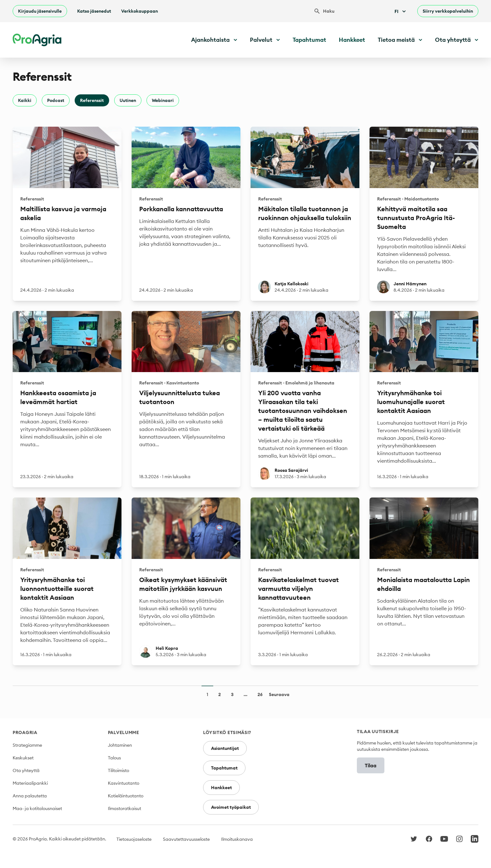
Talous (114, 758)
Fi (401, 11)
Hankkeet (352, 40)
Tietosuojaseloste (134, 839)
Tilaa (371, 765)
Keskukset (23, 758)
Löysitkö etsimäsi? (227, 732)
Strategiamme (27, 745)
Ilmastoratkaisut (124, 808)
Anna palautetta (30, 796)
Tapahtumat (309, 40)
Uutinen (128, 100)
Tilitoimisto (118, 770)
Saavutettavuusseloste (186, 839)
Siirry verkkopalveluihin (448, 11)
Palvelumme (124, 732)
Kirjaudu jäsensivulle (40, 11)
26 (260, 694)
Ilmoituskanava (237, 839)
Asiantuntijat (225, 748)
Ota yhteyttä (26, 770)
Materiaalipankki (30, 783)
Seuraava (279, 694)
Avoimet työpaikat (231, 807)
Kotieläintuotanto (126, 796)
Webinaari (163, 100)
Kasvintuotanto (124, 783)
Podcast (56, 100)
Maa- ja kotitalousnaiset (37, 808)
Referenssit (92, 100)
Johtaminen (120, 745)
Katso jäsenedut (94, 11)
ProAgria (25, 732)
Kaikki (25, 100)
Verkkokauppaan (140, 11)
